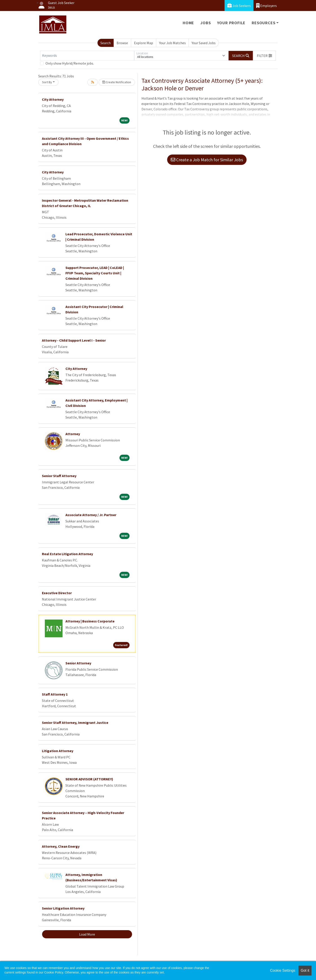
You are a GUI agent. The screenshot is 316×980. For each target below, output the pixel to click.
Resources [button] (263, 23)
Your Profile (231, 23)
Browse (122, 43)
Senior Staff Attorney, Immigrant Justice (75, 722)
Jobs (206, 23)
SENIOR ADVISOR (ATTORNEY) (89, 779)
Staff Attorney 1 (55, 694)
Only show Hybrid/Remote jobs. (70, 63)
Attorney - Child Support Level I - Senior (74, 340)
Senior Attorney (78, 663)
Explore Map (144, 43)
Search (106, 43)
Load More (87, 934)
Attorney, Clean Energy (61, 846)
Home (188, 23)
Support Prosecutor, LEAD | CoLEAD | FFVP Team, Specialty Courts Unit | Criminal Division (95, 273)
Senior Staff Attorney (59, 476)
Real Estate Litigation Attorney (67, 554)
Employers (266, 5)
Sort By (47, 82)
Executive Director (57, 593)
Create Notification (117, 82)
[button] (264, 56)
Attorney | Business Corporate (90, 621)
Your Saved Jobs (204, 43)
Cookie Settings (283, 970)
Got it (305, 970)
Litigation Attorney (58, 751)
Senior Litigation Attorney (63, 908)
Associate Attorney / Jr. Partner (91, 515)
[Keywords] (87, 56)
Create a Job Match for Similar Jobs (207, 160)
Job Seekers (239, 5)
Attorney (73, 434)
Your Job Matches (172, 43)
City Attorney (53, 99)
